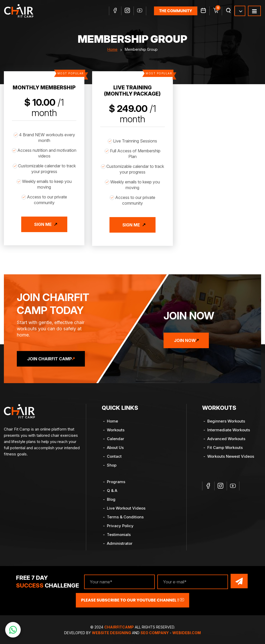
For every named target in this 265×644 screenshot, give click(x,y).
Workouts (116, 429)
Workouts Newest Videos (231, 455)
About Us (115, 446)
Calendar (116, 437)
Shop (112, 464)
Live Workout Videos (126, 507)
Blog (111, 498)
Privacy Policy (120, 524)
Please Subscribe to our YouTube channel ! (132, 598)
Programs (116, 480)
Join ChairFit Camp (52, 357)
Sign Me (43, 226)
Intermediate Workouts (229, 429)
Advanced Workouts (226, 437)
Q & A (112, 489)
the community (176, 11)
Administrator (120, 542)
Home (112, 51)
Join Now (187, 339)
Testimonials (119, 533)
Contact (114, 455)
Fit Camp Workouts (225, 446)
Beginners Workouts (226, 420)
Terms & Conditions (125, 516)
